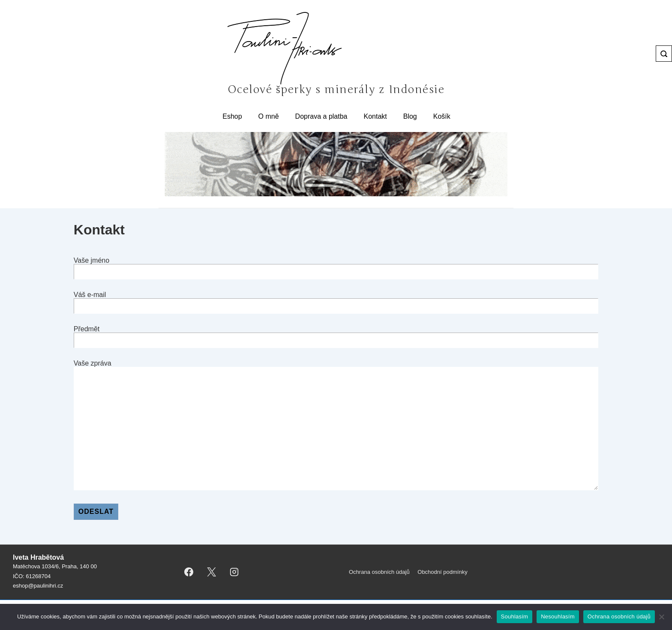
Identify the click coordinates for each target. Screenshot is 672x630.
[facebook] (189, 572)
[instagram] (234, 572)
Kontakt (375, 116)
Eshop (232, 116)
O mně (269, 116)
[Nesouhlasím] (661, 617)
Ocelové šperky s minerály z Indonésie (336, 90)
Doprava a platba (321, 116)
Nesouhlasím (558, 616)
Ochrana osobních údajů (379, 572)
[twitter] (212, 572)
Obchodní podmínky (442, 572)
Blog (410, 116)
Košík (442, 116)
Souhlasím (515, 616)
